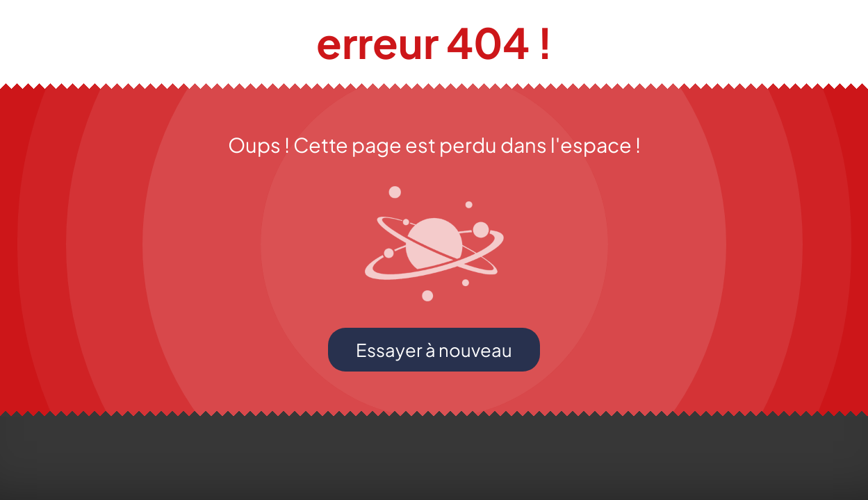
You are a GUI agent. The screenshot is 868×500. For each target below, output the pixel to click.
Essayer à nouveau (434, 350)
